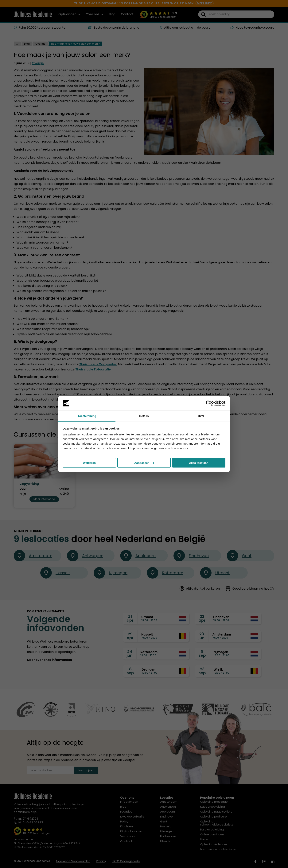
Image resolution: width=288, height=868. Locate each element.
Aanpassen (144, 463)
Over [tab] (201, 416)
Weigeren (89, 463)
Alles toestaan (199, 463)
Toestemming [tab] (87, 416)
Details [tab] (144, 416)
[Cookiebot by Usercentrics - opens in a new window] (209, 403)
